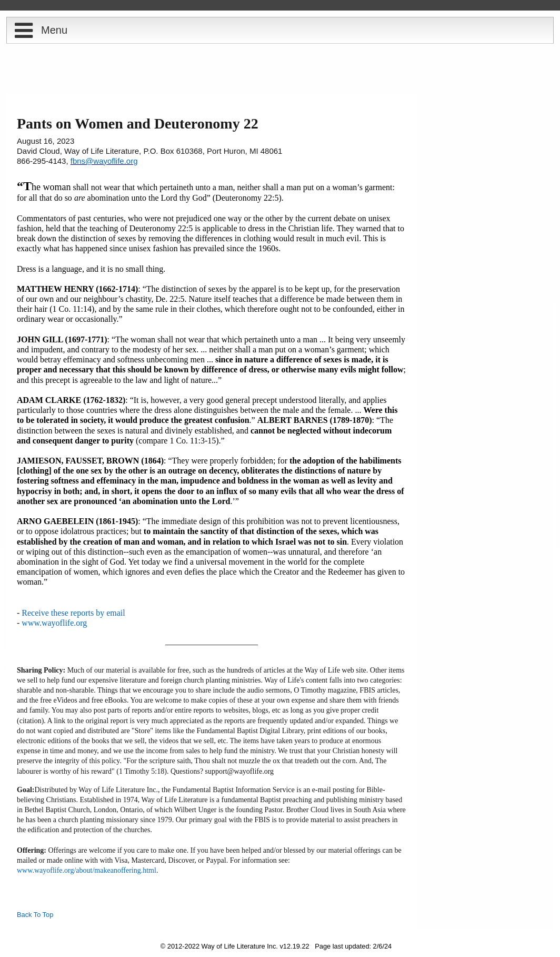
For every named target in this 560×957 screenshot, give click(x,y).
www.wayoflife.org (54, 623)
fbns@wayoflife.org (104, 161)
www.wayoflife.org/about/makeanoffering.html (87, 870)
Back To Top (35, 915)
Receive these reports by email (73, 613)
